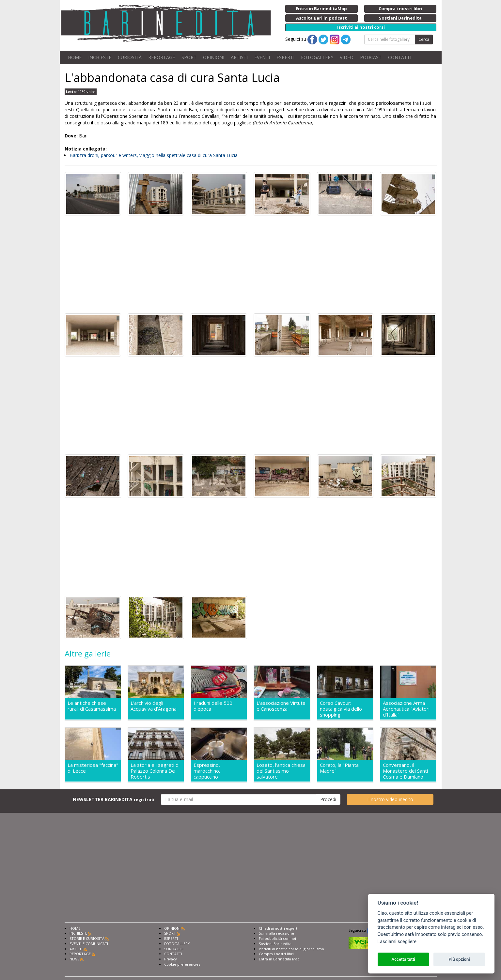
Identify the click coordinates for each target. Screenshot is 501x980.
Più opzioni (459, 959)
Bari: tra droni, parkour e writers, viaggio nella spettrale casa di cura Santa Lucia (154, 155)
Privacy (171, 959)
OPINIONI (214, 57)
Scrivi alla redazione (276, 933)
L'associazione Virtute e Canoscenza (281, 706)
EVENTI (262, 57)
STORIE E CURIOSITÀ (87, 938)
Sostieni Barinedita (275, 944)
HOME (75, 57)
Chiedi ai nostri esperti (279, 928)
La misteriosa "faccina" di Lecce (93, 768)
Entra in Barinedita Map (279, 959)
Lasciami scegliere (397, 942)
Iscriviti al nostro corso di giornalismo (291, 949)
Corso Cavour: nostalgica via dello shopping (341, 709)
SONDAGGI (174, 949)
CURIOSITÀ (130, 57)
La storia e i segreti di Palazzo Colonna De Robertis (155, 771)
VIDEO (347, 57)
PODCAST (371, 57)
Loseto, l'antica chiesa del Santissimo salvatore (281, 771)
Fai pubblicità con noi (277, 938)
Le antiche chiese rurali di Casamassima (92, 706)
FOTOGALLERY (317, 57)
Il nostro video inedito (390, 799)
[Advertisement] (251, 264)
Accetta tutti (403, 959)
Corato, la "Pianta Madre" (339, 768)
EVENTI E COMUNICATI (89, 944)
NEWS (74, 959)
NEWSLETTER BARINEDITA (114, 799)
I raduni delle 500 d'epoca (213, 706)
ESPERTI (285, 57)
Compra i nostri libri (276, 954)
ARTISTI (239, 57)
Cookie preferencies (182, 964)
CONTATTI (400, 57)
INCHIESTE (100, 57)
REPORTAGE (162, 57)
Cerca (424, 39)
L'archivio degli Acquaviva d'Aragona (154, 706)
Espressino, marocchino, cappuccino (207, 771)
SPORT (189, 57)
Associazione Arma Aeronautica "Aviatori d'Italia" (406, 709)
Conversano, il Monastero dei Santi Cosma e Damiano (405, 771)
